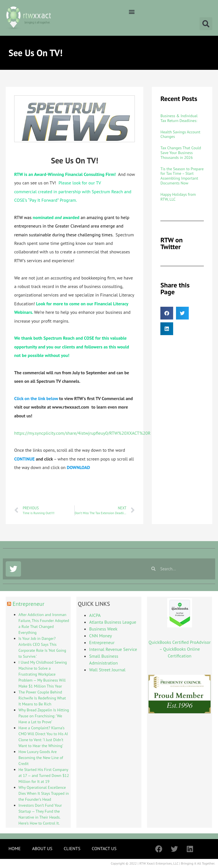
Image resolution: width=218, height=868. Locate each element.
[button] (132, 11)
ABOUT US (42, 848)
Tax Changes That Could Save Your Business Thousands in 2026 (181, 153)
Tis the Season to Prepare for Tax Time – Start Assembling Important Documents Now (182, 176)
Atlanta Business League (113, 622)
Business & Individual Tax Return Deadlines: (179, 118)
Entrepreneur (28, 604)
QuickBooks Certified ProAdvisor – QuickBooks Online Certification (180, 649)
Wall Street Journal (107, 670)
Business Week (103, 629)
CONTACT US (104, 848)
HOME (15, 848)
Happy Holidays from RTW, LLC (178, 197)
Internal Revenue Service (113, 649)
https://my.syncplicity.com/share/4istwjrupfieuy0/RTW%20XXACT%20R (82, 433)
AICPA (95, 615)
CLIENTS (72, 848)
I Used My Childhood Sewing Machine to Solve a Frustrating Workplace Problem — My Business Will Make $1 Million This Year (43, 674)
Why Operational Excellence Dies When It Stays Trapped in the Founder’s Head (44, 793)
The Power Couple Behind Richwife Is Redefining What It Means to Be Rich (42, 698)
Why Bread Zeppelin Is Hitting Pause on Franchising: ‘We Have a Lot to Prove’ (44, 716)
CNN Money (100, 636)
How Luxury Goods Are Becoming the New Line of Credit (41, 758)
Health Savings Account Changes (180, 134)
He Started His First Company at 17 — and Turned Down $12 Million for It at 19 (44, 775)
